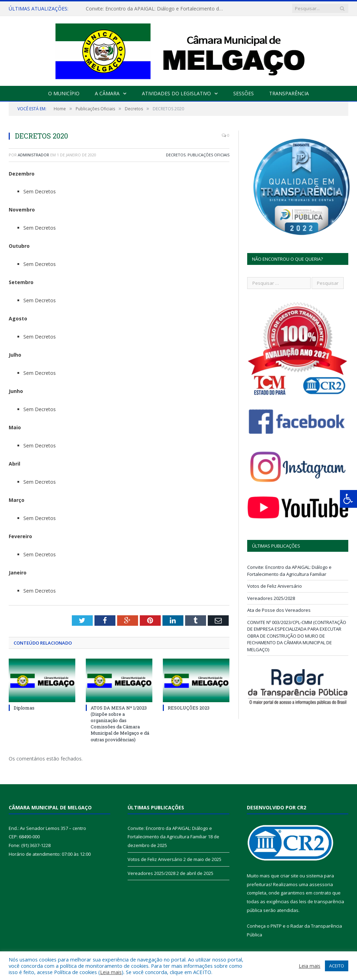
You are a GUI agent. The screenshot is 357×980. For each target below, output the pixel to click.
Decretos (176, 155)
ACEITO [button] (337, 966)
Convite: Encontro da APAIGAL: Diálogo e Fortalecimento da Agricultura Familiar (157, 9)
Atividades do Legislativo (176, 93)
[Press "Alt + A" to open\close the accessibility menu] (348, 499)
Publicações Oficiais (208, 155)
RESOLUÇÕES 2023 (189, 708)
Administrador (33, 155)
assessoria (321, 884)
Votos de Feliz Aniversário (275, 586)
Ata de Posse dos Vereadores (279, 610)
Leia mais (111, 972)
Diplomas (24, 708)
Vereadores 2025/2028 (271, 598)
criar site (289, 876)
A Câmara (107, 93)
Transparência (289, 93)
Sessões (244, 93)
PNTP (276, 926)
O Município (64, 93)
